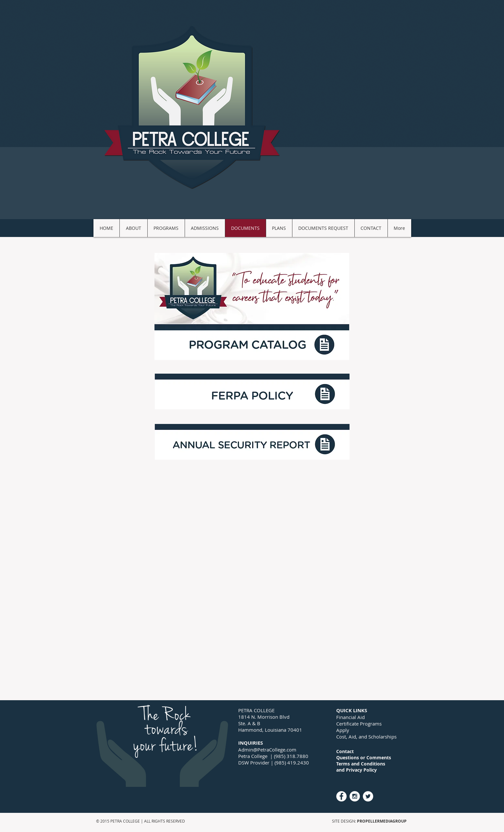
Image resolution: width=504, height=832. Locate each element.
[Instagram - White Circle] (355, 796)
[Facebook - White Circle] (341, 796)
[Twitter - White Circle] (368, 796)
